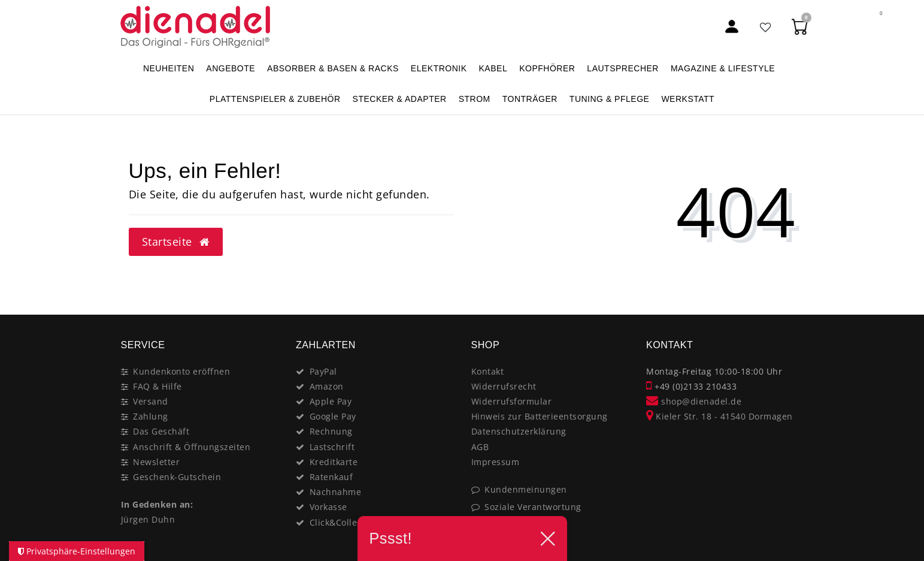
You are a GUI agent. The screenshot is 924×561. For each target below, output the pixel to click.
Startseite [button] (176, 242)
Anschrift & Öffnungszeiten (192, 447)
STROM (475, 99)
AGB (480, 447)
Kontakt (488, 371)
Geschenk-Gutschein (177, 477)
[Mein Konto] (732, 27)
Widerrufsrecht (504, 386)
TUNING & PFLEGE (610, 99)
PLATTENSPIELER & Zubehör (275, 99)
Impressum (496, 462)
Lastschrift (332, 447)
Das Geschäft (161, 431)
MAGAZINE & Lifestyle (723, 68)
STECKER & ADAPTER (400, 99)
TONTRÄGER (530, 99)
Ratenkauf (331, 477)
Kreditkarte (334, 462)
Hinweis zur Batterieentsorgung (540, 416)
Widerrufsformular (512, 401)
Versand (151, 401)
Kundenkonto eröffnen (181, 371)
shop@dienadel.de (694, 401)
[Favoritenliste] (766, 27)
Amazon (327, 386)
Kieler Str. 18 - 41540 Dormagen (719, 416)
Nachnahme (336, 492)
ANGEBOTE (231, 68)
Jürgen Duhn (148, 519)
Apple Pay (331, 401)
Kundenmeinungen (526, 489)
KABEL (493, 68)
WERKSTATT (688, 99)
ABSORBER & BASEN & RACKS (333, 68)
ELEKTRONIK (439, 68)
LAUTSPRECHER (623, 68)
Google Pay (333, 416)
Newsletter (156, 462)
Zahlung (151, 416)
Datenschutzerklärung (519, 431)
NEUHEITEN (169, 68)
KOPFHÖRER (547, 68)
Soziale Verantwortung (533, 507)
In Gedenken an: (157, 504)
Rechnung (331, 431)
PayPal (323, 371)
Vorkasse (328, 507)
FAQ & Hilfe (157, 386)
